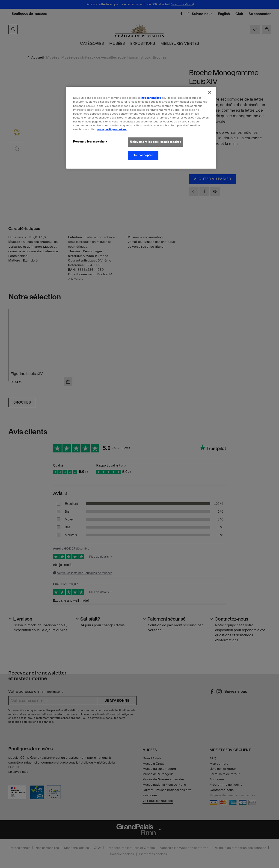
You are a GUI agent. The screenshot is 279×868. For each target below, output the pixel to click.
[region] (141, 128)
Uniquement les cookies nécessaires (156, 142)
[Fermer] (210, 92)
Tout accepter (143, 155)
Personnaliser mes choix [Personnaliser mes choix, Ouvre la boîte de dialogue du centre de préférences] (90, 142)
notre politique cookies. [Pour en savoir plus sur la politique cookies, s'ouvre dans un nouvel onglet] (112, 129)
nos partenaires (151, 98)
